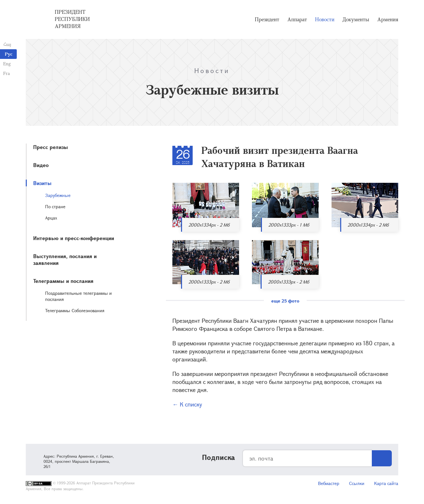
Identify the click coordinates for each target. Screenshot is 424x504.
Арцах (51, 218)
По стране (55, 206)
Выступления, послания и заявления (65, 259)
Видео (41, 165)
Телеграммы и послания (63, 281)
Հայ (7, 44)
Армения (388, 19)
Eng (7, 64)
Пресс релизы (51, 147)
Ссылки (357, 483)
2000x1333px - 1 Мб (289, 225)
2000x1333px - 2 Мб (209, 282)
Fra (7, 73)
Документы (356, 19)
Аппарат (297, 19)
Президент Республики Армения (72, 19)
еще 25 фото (285, 301)
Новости (325, 19)
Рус (9, 54)
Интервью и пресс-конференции (74, 238)
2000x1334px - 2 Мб (209, 225)
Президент (267, 19)
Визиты (42, 183)
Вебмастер (329, 483)
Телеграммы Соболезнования (75, 310)
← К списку (187, 404)
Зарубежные (58, 195)
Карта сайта (386, 483)
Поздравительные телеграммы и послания (78, 296)
